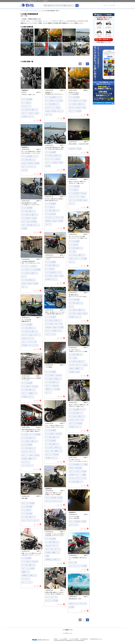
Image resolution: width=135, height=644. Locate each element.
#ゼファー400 (60, 217)
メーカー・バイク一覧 (109, 5)
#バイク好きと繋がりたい (52, 104)
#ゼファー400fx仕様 (27, 225)
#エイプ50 (54, 597)
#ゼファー (25, 113)
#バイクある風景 (26, 558)
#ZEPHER (30, 163)
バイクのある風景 (36, 21)
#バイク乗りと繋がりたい (29, 160)
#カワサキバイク (26, 106)
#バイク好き (59, 101)
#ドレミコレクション (75, 566)
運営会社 (56, 639)
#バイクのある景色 (51, 441)
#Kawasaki (83, 193)
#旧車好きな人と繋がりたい (53, 559)
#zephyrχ (55, 163)
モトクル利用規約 (63, 639)
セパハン (46, 21)
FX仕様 (23, 21)
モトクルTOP (33, 11)
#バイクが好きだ (26, 103)
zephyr (28, 21)
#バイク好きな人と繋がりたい (30, 110)
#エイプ (48, 597)
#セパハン (31, 117)
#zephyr (31, 113)
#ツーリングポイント (28, 466)
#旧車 (47, 556)
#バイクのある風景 (27, 99)
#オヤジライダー (58, 501)
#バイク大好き (49, 324)
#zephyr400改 (78, 468)
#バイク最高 (84, 464)
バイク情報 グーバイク (68, 633)
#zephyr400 (72, 149)
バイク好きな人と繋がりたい (58, 21)
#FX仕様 (24, 117)
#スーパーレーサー (27, 582)
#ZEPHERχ (34, 222)
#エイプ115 (49, 601)
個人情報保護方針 (84, 639)
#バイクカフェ (26, 266)
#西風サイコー (79, 368)
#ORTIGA (34, 266)
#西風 (84, 475)
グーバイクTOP (24, 11)
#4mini (71, 604)
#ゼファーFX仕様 (81, 471)
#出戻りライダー (57, 331)
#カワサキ (72, 108)
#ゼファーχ (49, 115)
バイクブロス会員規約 (74, 639)
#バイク (59, 97)
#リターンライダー (74, 197)
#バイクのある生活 (74, 193)
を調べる (104, 39)
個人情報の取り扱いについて (96, 639)
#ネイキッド (32, 167)
